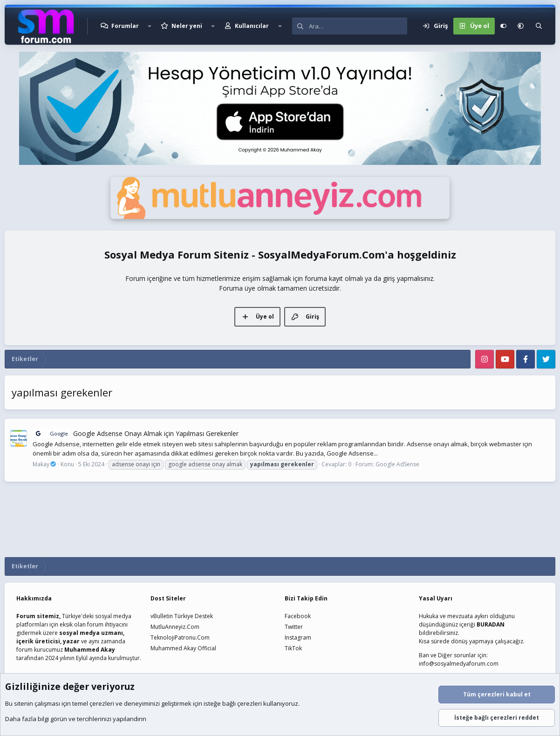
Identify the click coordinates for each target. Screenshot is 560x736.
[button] (150, 26)
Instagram (298, 637)
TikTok (293, 648)
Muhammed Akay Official (183, 648)
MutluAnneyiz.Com (175, 627)
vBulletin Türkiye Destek (182, 616)
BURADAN (491, 624)
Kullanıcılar (252, 26)
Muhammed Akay (90, 650)
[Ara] (358, 26)
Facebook (298, 616)
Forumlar (125, 26)
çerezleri (102, 703)
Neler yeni (187, 26)
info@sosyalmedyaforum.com (459, 664)
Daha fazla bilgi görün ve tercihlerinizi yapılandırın (76, 719)
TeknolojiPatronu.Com (180, 637)
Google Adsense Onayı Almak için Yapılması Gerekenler (136, 433)
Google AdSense (397, 464)
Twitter (294, 627)
